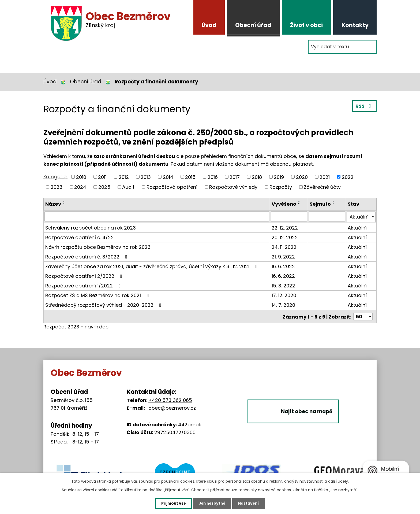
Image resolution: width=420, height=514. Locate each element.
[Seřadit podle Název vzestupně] (64, 201)
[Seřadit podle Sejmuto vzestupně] (334, 201)
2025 (104, 187)
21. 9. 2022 (284, 256)
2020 (302, 177)
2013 (146, 177)
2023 (57, 187)
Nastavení (251, 503)
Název (53, 204)
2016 (213, 177)
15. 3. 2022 (284, 285)
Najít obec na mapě (309, 417)
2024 (80, 187)
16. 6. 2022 (284, 266)
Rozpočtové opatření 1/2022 (84, 285)
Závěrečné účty (322, 187)
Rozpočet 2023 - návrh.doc (76, 326)
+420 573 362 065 (170, 399)
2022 (348, 177)
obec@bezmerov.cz (172, 407)
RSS (364, 107)
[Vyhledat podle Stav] (361, 216)
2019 (279, 177)
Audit (128, 187)
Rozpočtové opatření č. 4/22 (85, 237)
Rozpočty (281, 187)
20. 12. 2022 (285, 237)
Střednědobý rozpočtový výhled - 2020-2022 (104, 304)
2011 (102, 177)
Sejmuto (320, 204)
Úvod (209, 25)
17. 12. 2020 (284, 295)
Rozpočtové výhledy (233, 187)
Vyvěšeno (284, 204)
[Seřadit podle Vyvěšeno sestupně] (299, 204)
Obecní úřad (253, 25)
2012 (124, 177)
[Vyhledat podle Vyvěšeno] (289, 216)
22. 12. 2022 (285, 227)
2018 (257, 177)
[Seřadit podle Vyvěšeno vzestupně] (299, 201)
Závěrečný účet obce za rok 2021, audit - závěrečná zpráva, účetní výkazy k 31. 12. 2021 (152, 266)
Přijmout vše (171, 503)
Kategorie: (55, 177)
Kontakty (355, 25)
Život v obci (306, 25)
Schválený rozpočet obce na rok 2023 (91, 227)
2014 (168, 177)
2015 (190, 177)
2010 (81, 177)
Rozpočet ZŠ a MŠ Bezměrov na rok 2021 (98, 295)
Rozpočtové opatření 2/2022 (85, 276)
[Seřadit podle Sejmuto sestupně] (334, 204)
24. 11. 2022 (284, 247)
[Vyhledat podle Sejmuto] (327, 216)
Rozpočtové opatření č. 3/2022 (87, 256)
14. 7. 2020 (284, 304)
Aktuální (357, 227)
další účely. (338, 481)
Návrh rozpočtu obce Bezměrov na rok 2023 (98, 247)
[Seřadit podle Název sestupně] (64, 204)
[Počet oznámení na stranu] (363, 316)
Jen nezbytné (212, 503)
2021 (325, 177)
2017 (235, 177)
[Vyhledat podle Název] (157, 216)
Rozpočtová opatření (172, 187)
